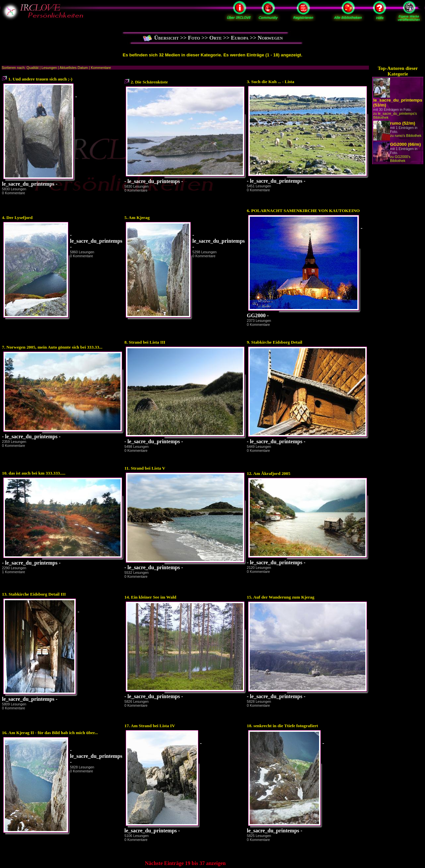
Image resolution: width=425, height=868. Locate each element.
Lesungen (49, 68)
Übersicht (166, 38)
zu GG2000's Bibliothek (400, 159)
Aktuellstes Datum (74, 68)
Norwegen (270, 38)
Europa (240, 38)
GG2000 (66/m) (405, 144)
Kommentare (101, 68)
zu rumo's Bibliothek (406, 136)
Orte (215, 38)
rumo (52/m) (403, 123)
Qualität (33, 68)
